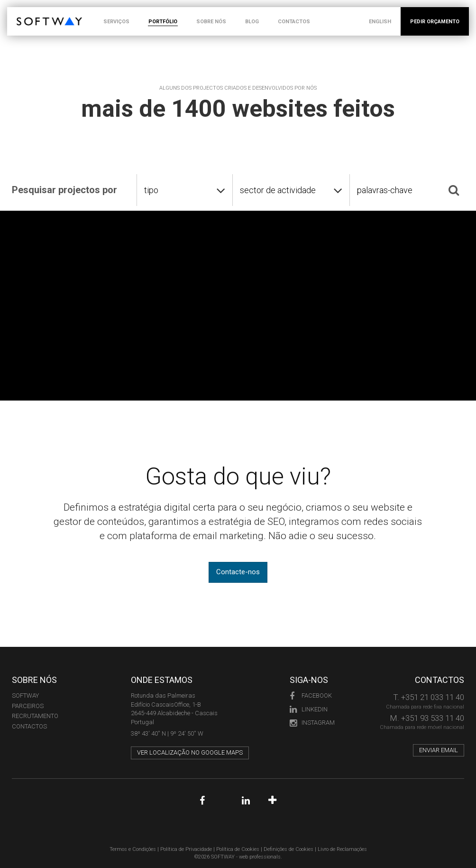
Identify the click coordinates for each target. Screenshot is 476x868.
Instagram (312, 723)
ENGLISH (380, 22)
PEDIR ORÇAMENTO (435, 22)
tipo (151, 190)
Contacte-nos (238, 572)
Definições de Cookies (288, 849)
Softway (25, 695)
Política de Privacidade (186, 849)
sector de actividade (278, 190)
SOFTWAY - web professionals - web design (23, 12)
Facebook (311, 695)
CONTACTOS (294, 22)
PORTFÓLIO (163, 22)
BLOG (252, 22)
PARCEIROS (28, 706)
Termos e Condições (133, 849)
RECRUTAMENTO (35, 716)
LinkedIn (309, 709)
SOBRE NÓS (211, 22)
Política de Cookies (238, 849)
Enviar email (439, 750)
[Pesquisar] (454, 190)
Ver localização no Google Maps (190, 752)
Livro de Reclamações (342, 849)
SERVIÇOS (116, 22)
